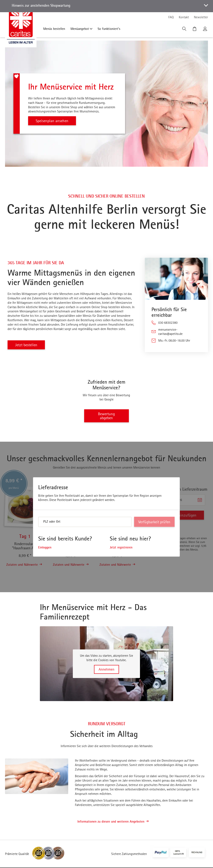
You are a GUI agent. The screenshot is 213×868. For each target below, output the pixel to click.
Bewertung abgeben (106, 416)
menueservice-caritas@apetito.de (170, 332)
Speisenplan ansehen (53, 121)
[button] (106, 6)
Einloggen (45, 548)
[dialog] (106, 517)
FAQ (171, 17)
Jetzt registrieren (121, 548)
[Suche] (185, 30)
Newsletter (201, 17)
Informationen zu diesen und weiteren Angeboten (113, 822)
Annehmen (106, 670)
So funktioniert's (109, 29)
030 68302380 (168, 323)
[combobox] (85, 522)
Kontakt (184, 17)
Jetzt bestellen (27, 345)
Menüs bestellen (54, 29)
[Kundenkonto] (205, 30)
